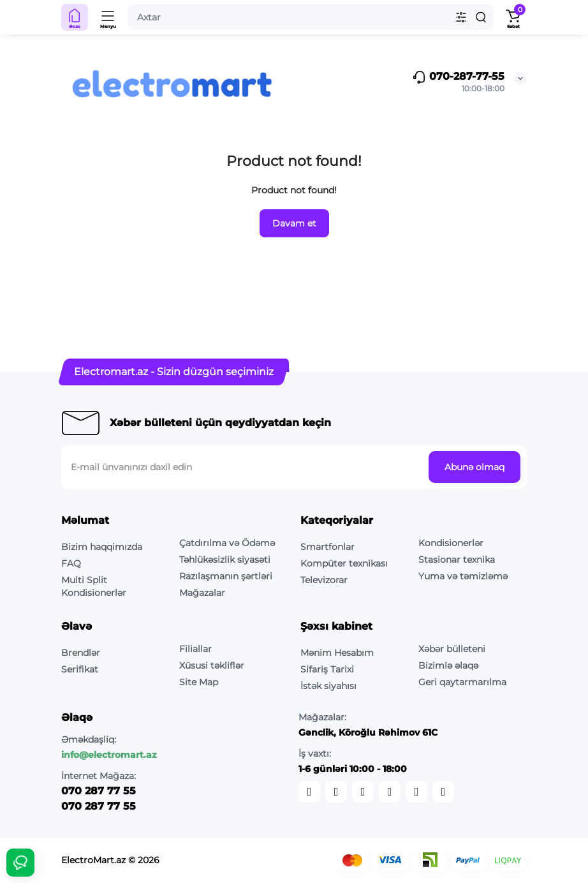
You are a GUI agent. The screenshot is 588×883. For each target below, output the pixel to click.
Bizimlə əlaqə (448, 665)
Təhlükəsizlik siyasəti (225, 560)
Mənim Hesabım (337, 653)
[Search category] (461, 17)
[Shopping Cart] (513, 17)
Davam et (294, 223)
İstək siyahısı (328, 686)
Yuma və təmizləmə (463, 576)
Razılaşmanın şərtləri (226, 576)
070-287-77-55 (458, 77)
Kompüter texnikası (344, 563)
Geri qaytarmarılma (462, 682)
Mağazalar (202, 593)
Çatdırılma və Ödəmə (227, 543)
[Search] (481, 17)
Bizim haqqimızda (102, 547)
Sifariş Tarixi (327, 669)
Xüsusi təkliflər (212, 665)
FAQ (71, 563)
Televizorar (324, 580)
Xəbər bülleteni (452, 649)
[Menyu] (108, 17)
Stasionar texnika (457, 560)
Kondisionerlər (451, 543)
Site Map (199, 682)
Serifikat (80, 669)
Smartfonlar (327, 547)
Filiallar (195, 649)
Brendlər (81, 653)
